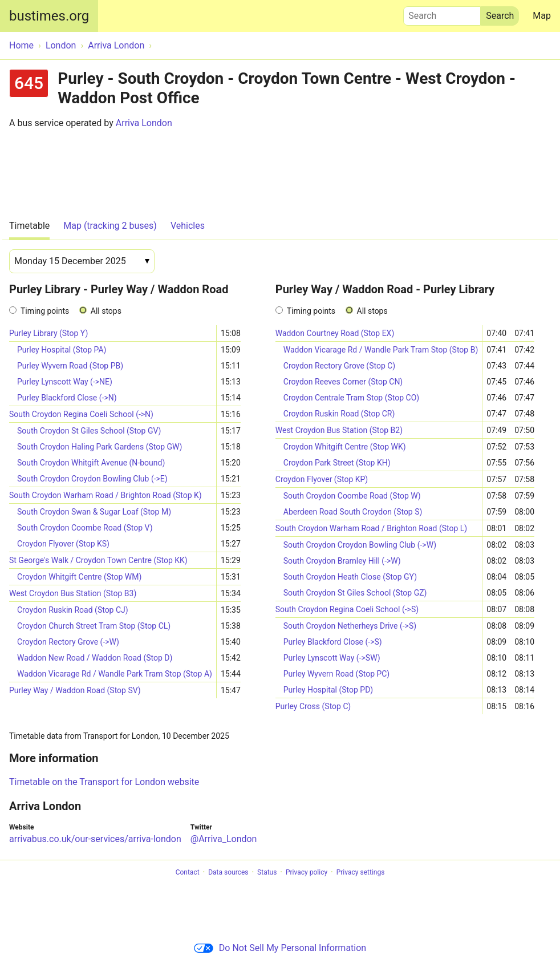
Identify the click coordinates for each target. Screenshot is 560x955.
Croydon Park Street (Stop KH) (337, 463)
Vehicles (188, 226)
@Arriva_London (224, 839)
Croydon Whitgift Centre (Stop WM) (79, 577)
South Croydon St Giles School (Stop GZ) (355, 593)
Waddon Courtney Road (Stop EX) (335, 333)
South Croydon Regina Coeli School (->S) (347, 609)
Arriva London (144, 123)
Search (442, 13)
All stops (106, 311)
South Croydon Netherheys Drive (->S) (350, 626)
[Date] (82, 261)
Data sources (228, 872)
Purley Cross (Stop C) (313, 706)
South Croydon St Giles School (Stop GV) (89, 431)
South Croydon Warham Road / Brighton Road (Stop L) (371, 528)
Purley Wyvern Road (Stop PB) (70, 366)
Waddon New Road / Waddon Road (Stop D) (95, 658)
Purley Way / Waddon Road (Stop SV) (75, 690)
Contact (188, 872)
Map (542, 16)
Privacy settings (361, 872)
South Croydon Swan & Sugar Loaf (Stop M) (94, 512)
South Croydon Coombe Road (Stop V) (85, 528)
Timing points (45, 311)
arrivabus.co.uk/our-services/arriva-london (95, 839)
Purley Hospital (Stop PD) (328, 690)
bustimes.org (49, 16)
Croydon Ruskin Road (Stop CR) (339, 414)
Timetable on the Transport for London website (104, 782)
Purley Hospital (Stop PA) (62, 350)
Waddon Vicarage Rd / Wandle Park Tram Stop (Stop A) (115, 674)
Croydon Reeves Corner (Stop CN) (343, 382)
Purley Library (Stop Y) (48, 333)
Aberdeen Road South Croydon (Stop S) (353, 512)
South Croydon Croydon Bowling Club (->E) (92, 479)
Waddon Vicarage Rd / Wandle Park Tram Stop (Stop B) (381, 350)
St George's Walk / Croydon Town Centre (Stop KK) (98, 560)
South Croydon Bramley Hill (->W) (342, 561)
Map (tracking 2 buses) (110, 226)
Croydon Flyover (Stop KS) (63, 544)
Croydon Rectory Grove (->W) (68, 642)
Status (267, 872)
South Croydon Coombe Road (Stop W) (352, 496)
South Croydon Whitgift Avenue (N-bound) (91, 463)
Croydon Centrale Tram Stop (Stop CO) (351, 398)
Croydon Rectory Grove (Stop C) (339, 366)
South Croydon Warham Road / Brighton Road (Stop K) (105, 495)
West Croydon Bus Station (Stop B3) (73, 593)
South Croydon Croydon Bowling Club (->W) (360, 545)
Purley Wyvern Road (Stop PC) (336, 674)
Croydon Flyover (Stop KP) (322, 479)
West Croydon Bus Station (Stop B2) (339, 430)
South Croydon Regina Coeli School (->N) (81, 414)
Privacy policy (307, 872)
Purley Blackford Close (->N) (67, 398)
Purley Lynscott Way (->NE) (65, 382)
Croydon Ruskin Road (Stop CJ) (73, 610)
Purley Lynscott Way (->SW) (332, 658)
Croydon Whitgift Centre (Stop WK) (345, 447)
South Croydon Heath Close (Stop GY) (350, 577)
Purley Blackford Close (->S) (333, 642)
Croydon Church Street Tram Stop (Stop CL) (94, 626)
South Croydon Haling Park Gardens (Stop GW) (100, 447)
